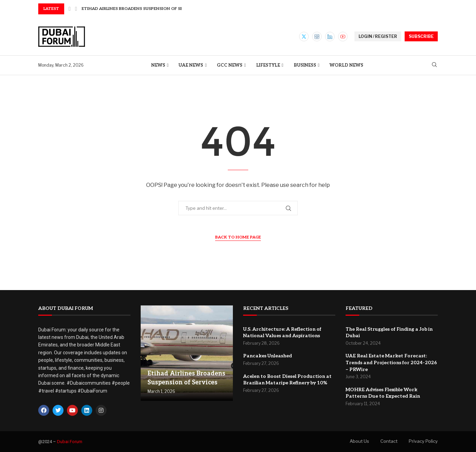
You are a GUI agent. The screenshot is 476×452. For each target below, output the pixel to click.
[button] (70, 9)
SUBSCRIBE (421, 36)
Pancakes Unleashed (268, 356)
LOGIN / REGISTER (378, 36)
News (158, 65)
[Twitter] (304, 37)
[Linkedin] (330, 37)
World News (346, 65)
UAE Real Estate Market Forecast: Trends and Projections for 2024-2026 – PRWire (391, 362)
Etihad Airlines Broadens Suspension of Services (140, 9)
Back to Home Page (238, 237)
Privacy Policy (423, 441)
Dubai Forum (70, 442)
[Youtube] (343, 37)
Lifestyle (268, 65)
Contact (389, 441)
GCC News (230, 65)
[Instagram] (317, 37)
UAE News (191, 65)
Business (305, 65)
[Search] (434, 65)
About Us (359, 441)
